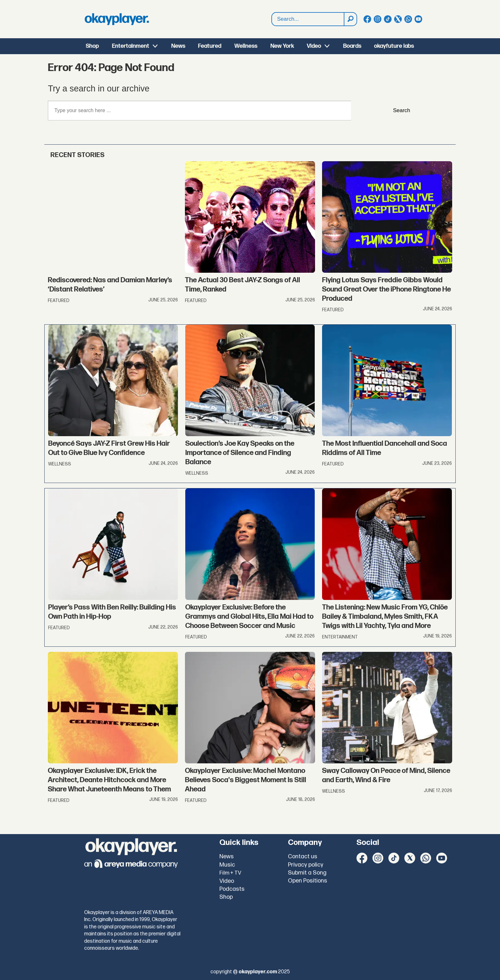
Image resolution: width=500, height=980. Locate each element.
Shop (92, 46)
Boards (352, 46)
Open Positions (308, 881)
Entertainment (131, 46)
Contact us (303, 857)
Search (272, 19)
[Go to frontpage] (117, 19)
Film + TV (230, 873)
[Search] (350, 19)
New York (282, 46)
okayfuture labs (394, 46)
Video (314, 46)
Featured (210, 46)
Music (227, 865)
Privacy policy (306, 865)
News (178, 46)
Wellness (246, 46)
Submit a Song (307, 873)
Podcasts (232, 889)
